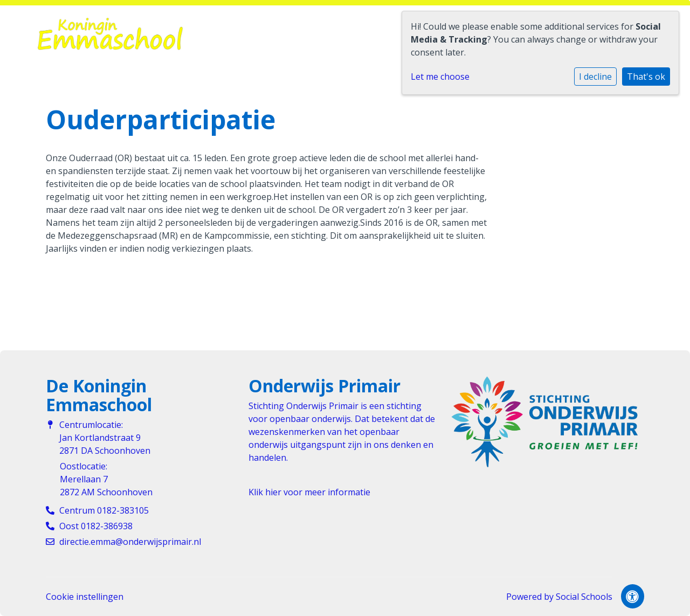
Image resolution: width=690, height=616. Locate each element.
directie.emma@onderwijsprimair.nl (130, 542)
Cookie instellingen (85, 597)
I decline (595, 77)
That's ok (646, 77)
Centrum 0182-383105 (104, 510)
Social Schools (584, 597)
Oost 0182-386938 (96, 526)
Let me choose (440, 77)
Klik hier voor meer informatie (309, 492)
